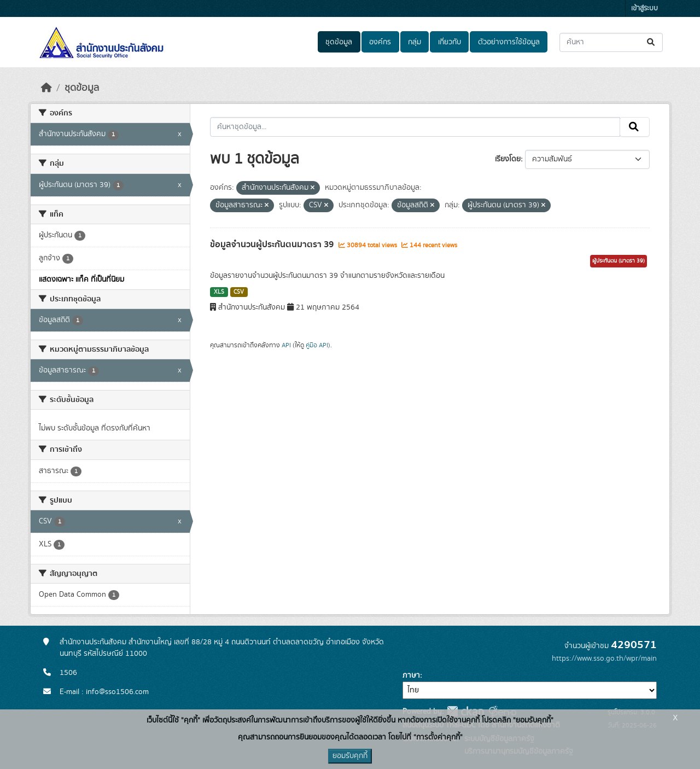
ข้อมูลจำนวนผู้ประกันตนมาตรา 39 (273, 244)
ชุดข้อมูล (339, 42)
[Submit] (652, 42)
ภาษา (411, 675)
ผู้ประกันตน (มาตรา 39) (619, 261)
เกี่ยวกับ (450, 42)
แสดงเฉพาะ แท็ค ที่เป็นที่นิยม (81, 279)
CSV (239, 292)
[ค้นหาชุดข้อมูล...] (611, 42)
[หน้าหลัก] (46, 88)
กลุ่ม (415, 42)
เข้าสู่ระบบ (644, 8)
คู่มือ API (317, 345)
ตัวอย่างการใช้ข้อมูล (509, 42)
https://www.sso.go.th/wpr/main (604, 659)
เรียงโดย (508, 159)
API (286, 345)
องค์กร (380, 42)
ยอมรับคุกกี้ (350, 756)
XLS (219, 292)
